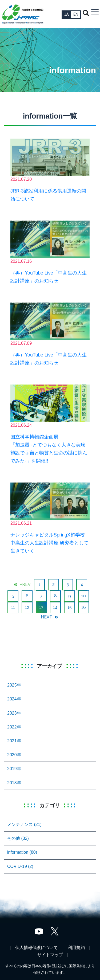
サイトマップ (50, 955)
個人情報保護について (37, 948)
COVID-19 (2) (20, 866)
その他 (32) (18, 838)
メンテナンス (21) (24, 824)
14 (55, 607)
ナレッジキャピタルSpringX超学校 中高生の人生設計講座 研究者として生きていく (49, 543)
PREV (22, 584)
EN (76, 14)
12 (27, 607)
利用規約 (76, 948)
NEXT (49, 617)
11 (13, 607)
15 (70, 607)
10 (84, 596)
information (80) (22, 852)
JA (66, 14)
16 (84, 607)
